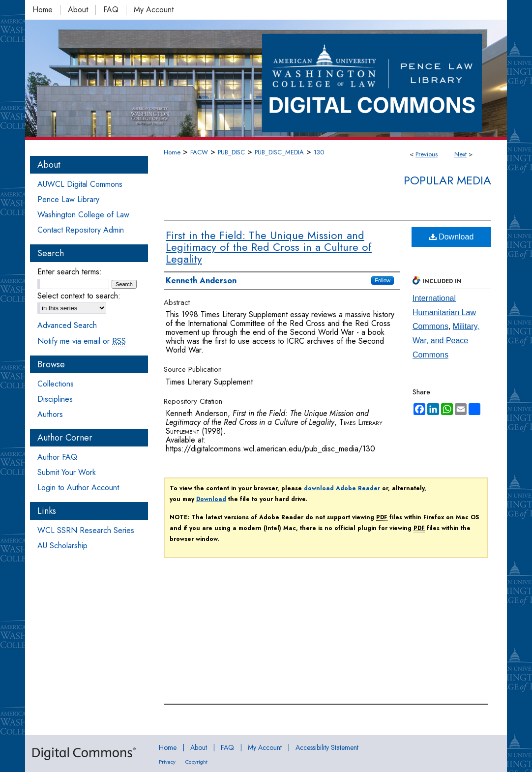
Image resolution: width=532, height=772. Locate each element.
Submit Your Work (67, 472)
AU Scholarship (62, 546)
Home (172, 152)
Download (452, 237)
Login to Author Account (78, 488)
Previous (427, 154)
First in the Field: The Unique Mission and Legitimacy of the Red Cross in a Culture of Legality (269, 247)
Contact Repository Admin (81, 230)
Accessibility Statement (327, 747)
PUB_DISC (231, 152)
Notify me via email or (82, 341)
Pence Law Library (68, 199)
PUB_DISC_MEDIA (279, 152)
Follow (383, 280)
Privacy (167, 762)
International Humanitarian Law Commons (444, 312)
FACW (199, 152)
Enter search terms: (70, 272)
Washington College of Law (83, 215)
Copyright (196, 762)
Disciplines (55, 399)
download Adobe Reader (342, 488)
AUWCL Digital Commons (80, 184)
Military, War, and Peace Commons (446, 341)
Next (460, 154)
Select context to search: (79, 296)
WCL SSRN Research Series (86, 530)
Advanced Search (67, 325)
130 (319, 152)
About (199, 747)
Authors (50, 414)
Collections (56, 384)
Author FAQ (57, 457)
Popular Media (447, 180)
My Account (265, 747)
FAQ (227, 747)
